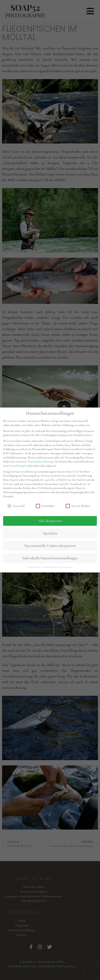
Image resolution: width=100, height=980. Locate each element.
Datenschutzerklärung (40, 461)
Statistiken (45, 506)
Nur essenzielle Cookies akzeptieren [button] (50, 546)
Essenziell (16, 506)
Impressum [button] (68, 567)
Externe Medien (78, 506)
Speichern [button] (50, 533)
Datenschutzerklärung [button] (52, 567)
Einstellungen (18, 466)
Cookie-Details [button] (34, 567)
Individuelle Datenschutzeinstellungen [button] (50, 558)
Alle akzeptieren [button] (50, 521)
